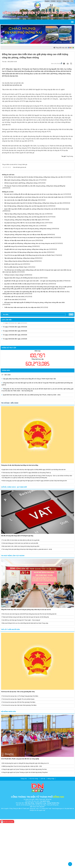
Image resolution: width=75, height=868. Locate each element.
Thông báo (6, 415)
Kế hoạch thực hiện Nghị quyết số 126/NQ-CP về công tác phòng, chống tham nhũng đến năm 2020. (35, 347)
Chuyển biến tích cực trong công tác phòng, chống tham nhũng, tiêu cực (26, 294)
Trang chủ (24, 824)
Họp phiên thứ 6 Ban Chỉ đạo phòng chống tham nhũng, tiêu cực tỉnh (25, 297)
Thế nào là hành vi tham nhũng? (14, 320)
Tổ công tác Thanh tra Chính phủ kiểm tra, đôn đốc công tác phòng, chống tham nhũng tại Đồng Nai (35, 231)
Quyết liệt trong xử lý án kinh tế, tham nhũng (18, 291)
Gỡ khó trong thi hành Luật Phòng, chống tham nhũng (21, 228)
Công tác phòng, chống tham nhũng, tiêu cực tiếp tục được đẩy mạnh (25, 279)
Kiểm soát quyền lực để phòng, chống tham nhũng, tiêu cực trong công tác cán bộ (29, 288)
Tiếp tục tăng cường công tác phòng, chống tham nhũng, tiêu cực (24, 259)
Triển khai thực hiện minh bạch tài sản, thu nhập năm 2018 (22, 352)
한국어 (59, 1)
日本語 (53, 1)
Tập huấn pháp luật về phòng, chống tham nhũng (19, 303)
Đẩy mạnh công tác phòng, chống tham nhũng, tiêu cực (21, 225)
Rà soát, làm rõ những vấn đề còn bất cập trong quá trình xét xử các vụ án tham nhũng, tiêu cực (34, 239)
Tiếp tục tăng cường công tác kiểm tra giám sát (19, 276)
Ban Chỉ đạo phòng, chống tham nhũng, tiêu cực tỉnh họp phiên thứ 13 (26, 262)
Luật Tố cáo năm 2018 (11, 344)
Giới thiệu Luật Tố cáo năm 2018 (14, 341)
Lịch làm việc (7, 365)
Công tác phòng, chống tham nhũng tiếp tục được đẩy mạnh (23, 265)
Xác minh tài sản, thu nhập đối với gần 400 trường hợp (21, 245)
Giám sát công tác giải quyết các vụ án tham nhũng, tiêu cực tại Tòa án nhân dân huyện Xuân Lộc (34, 242)
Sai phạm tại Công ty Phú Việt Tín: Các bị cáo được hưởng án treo (24, 268)
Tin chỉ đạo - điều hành (10, 448)
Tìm (71, 359)
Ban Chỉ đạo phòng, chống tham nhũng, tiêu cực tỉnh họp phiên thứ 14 (26, 251)
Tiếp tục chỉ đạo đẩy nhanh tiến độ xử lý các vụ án (20, 285)
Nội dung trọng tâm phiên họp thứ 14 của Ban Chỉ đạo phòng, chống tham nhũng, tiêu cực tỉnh (33, 248)
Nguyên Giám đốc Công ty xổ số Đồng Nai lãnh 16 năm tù (22, 323)
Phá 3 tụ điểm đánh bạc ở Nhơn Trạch (16, 312)
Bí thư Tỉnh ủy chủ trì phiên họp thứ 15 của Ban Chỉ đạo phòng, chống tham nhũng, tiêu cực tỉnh (34, 222)
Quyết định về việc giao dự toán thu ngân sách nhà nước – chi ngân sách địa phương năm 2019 (33, 326)
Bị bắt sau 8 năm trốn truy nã (13, 309)
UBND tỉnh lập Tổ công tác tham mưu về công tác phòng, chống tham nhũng (28, 274)
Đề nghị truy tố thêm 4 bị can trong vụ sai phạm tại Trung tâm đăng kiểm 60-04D (28, 282)
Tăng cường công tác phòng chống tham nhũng (19, 306)
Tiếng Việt (66, 1)
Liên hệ (43, 824)
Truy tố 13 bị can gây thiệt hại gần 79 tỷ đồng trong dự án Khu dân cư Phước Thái (29, 300)
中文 (72, 1)
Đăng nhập (51, 824)
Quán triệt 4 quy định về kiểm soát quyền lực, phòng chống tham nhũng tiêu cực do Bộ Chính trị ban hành (37, 254)
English (47, 1)
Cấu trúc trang (34, 824)
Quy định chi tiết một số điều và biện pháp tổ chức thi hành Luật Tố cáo (26, 329)
